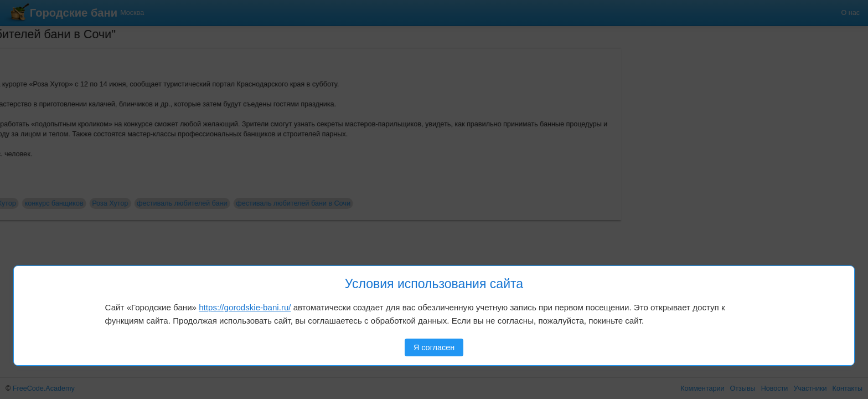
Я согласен (434, 347)
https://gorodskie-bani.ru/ (245, 307)
